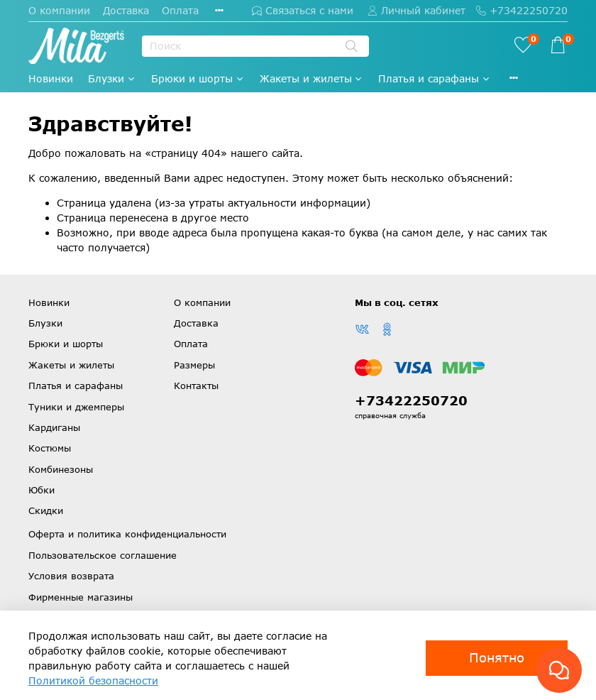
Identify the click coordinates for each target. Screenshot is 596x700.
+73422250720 (522, 10)
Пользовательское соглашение (103, 555)
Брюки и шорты (198, 78)
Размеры (194, 365)
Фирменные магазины (81, 597)
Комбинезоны (61, 469)
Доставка (126, 10)
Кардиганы (54, 427)
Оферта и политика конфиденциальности (127, 534)
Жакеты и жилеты (312, 78)
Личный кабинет (416, 10)
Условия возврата (71, 576)
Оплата (180, 10)
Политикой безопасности (93, 680)
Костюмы (50, 448)
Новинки (51, 78)
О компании (59, 10)
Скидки (46, 510)
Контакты (196, 385)
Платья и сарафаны (435, 78)
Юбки (42, 490)
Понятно (497, 657)
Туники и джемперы (76, 407)
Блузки (112, 78)
